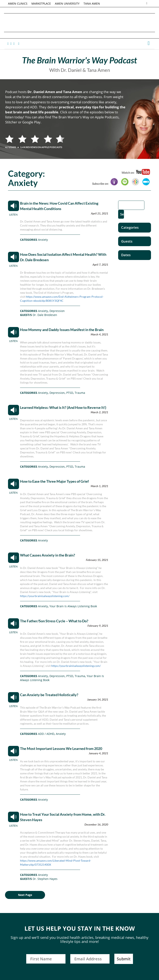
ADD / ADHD (46, 734)
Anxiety (43, 240)
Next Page (25, 895)
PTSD (70, 393)
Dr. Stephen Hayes (45, 879)
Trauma (80, 393)
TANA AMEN (92, 4)
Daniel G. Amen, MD (79, 23)
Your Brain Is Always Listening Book (73, 606)
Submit (124, 959)
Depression (57, 311)
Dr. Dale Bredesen (45, 315)
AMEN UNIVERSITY (67, 4)
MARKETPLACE (41, 4)
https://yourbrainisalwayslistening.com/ (45, 596)
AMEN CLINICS (18, 4)
